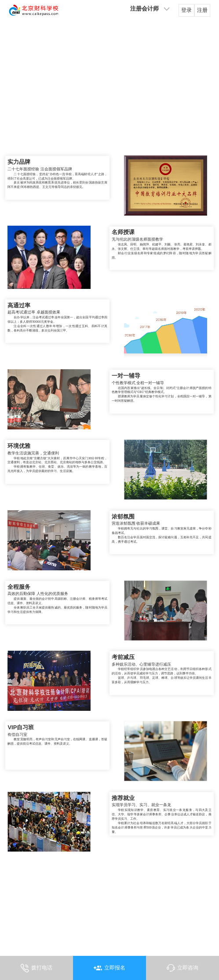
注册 (199, 13)
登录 (183, 13)
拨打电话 (44, 964)
